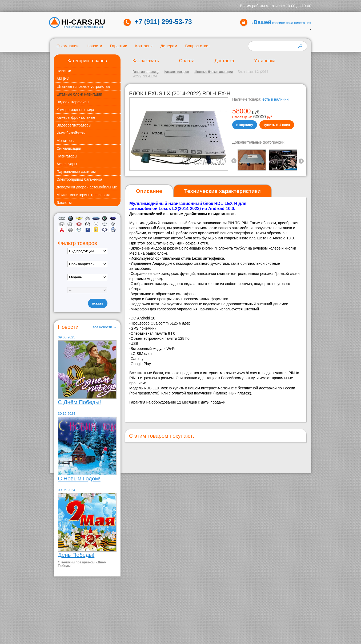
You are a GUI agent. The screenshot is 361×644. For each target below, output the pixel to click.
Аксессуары (67, 164)
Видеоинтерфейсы (73, 102)
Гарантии (119, 46)
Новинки (64, 71)
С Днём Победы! (79, 402)
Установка (265, 61)
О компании (68, 46)
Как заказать (146, 61)
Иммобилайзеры (71, 133)
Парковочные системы (76, 172)
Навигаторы (67, 156)
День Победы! (76, 555)
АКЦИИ (63, 79)
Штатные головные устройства (83, 86)
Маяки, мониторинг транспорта (83, 195)
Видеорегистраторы (74, 125)
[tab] (149, 191)
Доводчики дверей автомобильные (87, 187)
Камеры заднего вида (75, 110)
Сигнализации (69, 148)
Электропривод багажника (79, 179)
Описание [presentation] (149, 191)
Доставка (224, 61)
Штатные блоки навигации (79, 94)
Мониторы (65, 141)
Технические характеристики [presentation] (222, 191)
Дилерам (169, 46)
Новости (94, 46)
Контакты (144, 46)
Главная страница (146, 72)
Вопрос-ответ (197, 46)
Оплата (187, 61)
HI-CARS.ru (83, 22)
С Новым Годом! (79, 478)
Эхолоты (64, 203)
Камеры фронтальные (76, 117)
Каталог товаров (177, 72)
